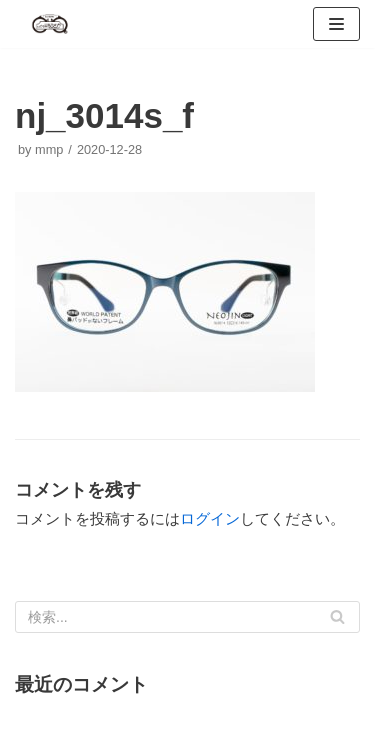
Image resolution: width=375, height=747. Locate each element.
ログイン (210, 518)
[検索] (187, 617)
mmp (49, 149)
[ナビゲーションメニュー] (336, 24)
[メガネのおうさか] (50, 24)
